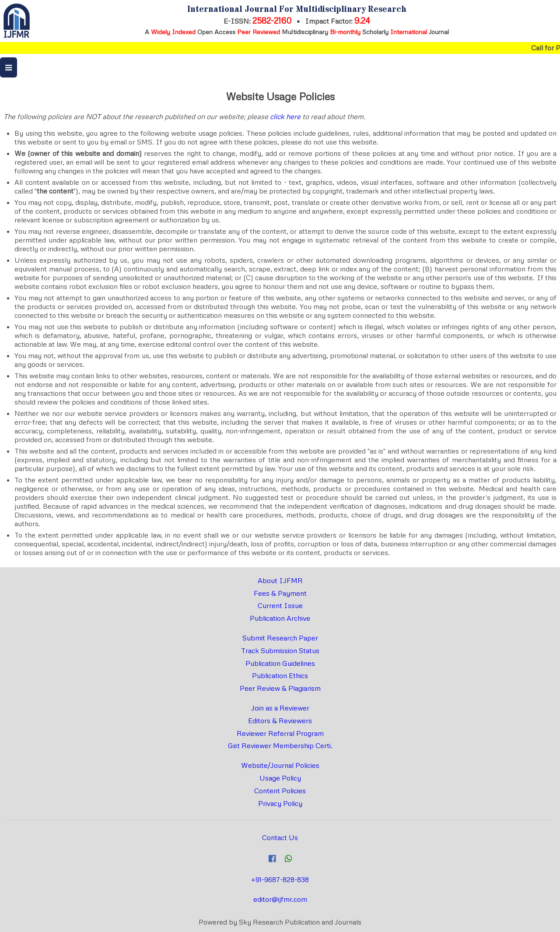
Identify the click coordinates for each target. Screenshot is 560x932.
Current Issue (280, 605)
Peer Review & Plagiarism (280, 688)
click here (285, 116)
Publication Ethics (280, 675)
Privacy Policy (280, 803)
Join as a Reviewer (280, 708)
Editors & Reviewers (280, 721)
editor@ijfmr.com (280, 899)
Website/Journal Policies (280, 765)
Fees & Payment (280, 593)
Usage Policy (280, 778)
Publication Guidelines (280, 663)
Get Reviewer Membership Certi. (280, 746)
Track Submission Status (280, 651)
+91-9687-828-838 (280, 879)
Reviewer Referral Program (280, 733)
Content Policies (280, 791)
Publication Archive (280, 618)
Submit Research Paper (280, 638)
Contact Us (280, 837)
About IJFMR (280, 580)
